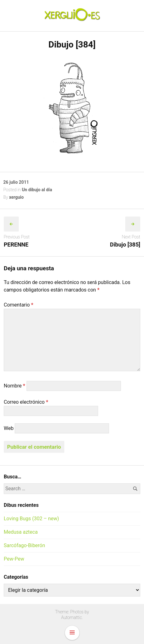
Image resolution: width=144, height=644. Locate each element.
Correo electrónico (26, 402)
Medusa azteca (21, 532)
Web (9, 428)
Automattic (72, 617)
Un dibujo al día (37, 190)
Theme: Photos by (72, 612)
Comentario (19, 305)
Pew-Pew (14, 559)
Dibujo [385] (125, 245)
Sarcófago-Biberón (24, 545)
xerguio (16, 197)
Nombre (15, 386)
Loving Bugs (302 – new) (31, 519)
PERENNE (16, 245)
